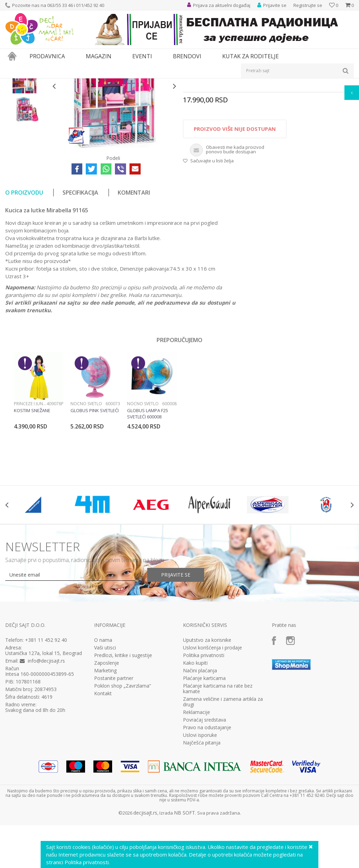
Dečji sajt (14, 83)
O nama (103, 718)
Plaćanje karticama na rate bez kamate (218, 767)
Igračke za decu (67, 83)
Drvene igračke (178, 83)
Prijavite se (176, 653)
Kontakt (103, 772)
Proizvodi (37, 83)
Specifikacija (80, 271)
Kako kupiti (195, 741)
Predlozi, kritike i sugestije (123, 734)
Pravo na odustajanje (207, 806)
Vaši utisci (105, 726)
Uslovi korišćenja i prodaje (212, 726)
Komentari (134, 271)
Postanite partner (114, 757)
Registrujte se (308, 5)
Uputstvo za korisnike (207, 718)
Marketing (105, 749)
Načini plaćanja (200, 749)
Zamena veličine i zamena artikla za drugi (223, 780)
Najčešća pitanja (202, 821)
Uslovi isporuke (200, 814)
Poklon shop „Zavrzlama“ (123, 764)
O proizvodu (24, 271)
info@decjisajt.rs (46, 739)
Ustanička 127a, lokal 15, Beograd (44, 731)
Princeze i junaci (30, 482)
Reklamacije (197, 791)
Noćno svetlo (86, 482)
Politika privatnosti (204, 734)
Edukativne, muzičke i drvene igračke (123, 83)
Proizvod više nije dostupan (235, 207)
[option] (27, 128)
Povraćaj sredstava (204, 798)
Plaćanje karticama (204, 757)
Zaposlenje (107, 741)
